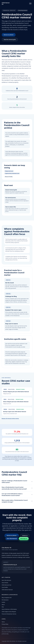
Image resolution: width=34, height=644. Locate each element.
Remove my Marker (9, 35)
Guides (3, 602)
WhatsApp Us (24, 539)
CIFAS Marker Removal (7, 590)
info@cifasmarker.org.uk (10, 565)
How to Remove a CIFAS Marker (9, 609)
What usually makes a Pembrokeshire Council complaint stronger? (17, 501)
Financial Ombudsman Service (9, 614)
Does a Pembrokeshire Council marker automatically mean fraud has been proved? (17, 488)
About (3, 605)
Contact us (25, 536)
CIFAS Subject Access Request (9, 612)
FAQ (3, 607)
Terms (3, 622)
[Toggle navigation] (30, 4)
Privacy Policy (5, 624)
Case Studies (5, 587)
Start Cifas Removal (6, 580)
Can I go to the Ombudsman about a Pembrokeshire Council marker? (17, 495)
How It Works (5, 583)
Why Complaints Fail (7, 598)
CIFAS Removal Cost (7, 585)
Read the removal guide (10, 40)
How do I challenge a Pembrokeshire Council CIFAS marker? (17, 482)
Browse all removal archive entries (10, 419)
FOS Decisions (5, 600)
